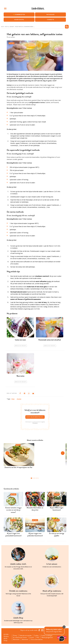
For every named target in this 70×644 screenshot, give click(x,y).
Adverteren (25, 640)
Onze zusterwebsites (37, 640)
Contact (32, 638)
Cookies (37, 636)
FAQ (38, 638)
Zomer (19, 399)
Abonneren (16, 640)
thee (13, 399)
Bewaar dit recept (21, 346)
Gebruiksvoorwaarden (26, 636)
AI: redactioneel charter (20, 638)
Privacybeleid (35, 423)
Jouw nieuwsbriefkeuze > (35, 417)
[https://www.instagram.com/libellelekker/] (42, 630)
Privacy (15, 636)
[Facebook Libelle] (39, 630)
